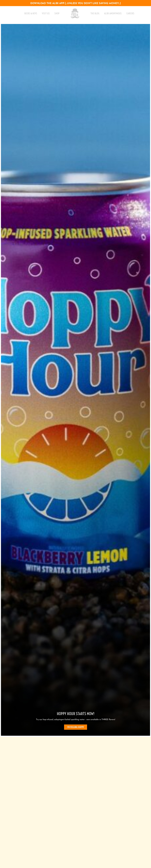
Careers (130, 13)
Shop (57, 13)
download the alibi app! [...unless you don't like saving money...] (75, 3)
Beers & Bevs (31, 13)
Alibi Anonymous (113, 13)
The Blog (95, 13)
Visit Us (46, 13)
